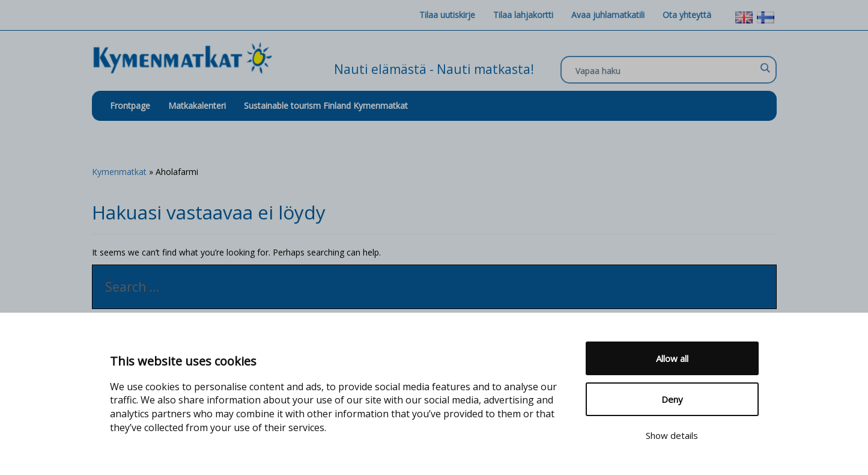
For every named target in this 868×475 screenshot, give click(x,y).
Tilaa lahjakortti (523, 15)
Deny (672, 399)
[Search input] (666, 70)
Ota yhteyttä (687, 15)
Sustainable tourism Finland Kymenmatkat (326, 106)
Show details (672, 435)
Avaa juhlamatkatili (608, 15)
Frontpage (130, 106)
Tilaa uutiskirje (447, 15)
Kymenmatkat (119, 172)
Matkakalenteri (197, 106)
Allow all (672, 358)
